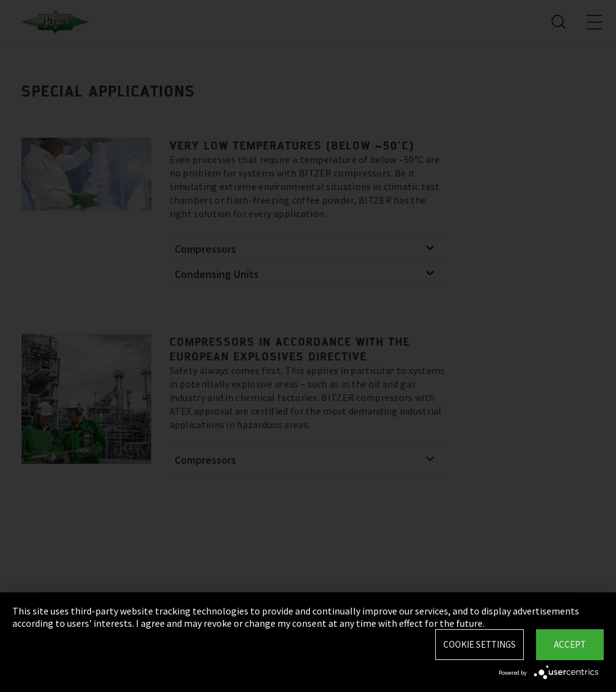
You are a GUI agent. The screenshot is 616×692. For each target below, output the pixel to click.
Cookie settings (480, 644)
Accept (570, 644)
